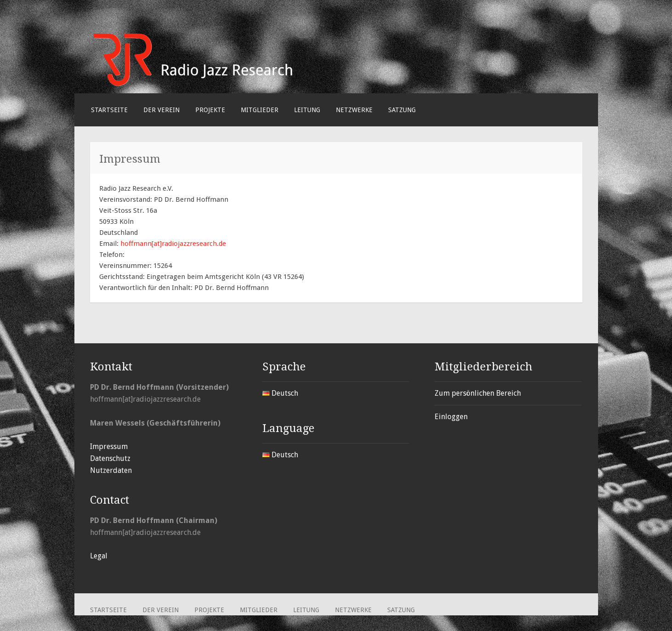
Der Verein (161, 110)
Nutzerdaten (111, 470)
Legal (99, 556)
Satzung (402, 110)
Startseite (109, 110)
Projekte (210, 110)
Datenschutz (110, 458)
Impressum (109, 446)
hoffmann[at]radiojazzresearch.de (173, 244)
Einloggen (451, 417)
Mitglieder (260, 110)
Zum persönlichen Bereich (478, 393)
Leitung (307, 110)
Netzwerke (354, 110)
